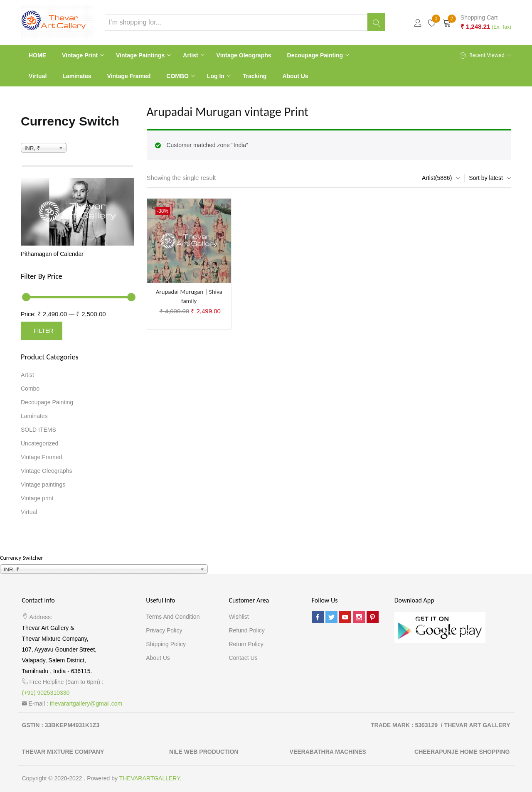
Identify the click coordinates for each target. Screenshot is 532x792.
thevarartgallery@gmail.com (86, 703)
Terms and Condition (173, 617)
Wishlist (239, 617)
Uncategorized (39, 443)
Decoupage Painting (316, 55)
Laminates (77, 76)
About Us (295, 76)
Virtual (38, 76)
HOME (37, 55)
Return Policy (246, 644)
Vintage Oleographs (244, 55)
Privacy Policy (164, 630)
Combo (30, 389)
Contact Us (243, 658)
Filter (43, 331)
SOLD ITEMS (38, 430)
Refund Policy (246, 630)
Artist (191, 55)
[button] (477, 22)
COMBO (178, 76)
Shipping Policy (166, 644)
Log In (217, 76)
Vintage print (81, 55)
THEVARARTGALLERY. (150, 778)
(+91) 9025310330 (46, 693)
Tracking (255, 76)
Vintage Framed (129, 76)
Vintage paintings (141, 55)
